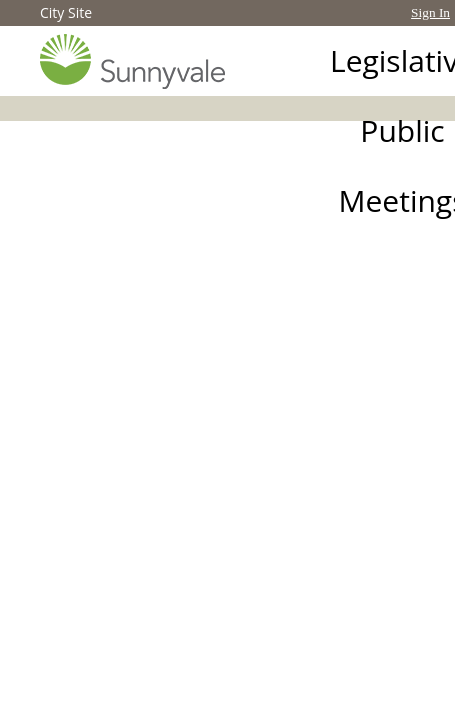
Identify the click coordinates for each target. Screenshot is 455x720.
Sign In (430, 12)
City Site (66, 12)
